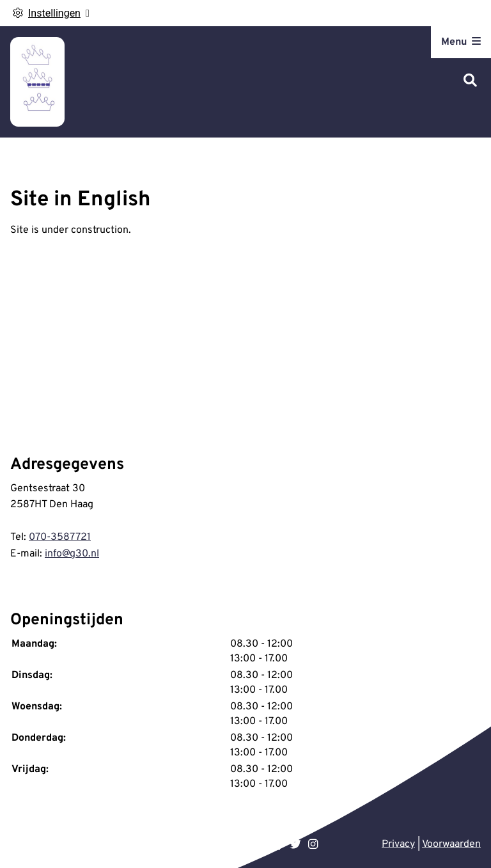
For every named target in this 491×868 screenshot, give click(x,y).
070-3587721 (60, 537)
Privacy (398, 844)
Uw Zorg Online (58, 844)
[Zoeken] (470, 82)
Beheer (119, 844)
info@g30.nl (72, 554)
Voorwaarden (451, 844)
